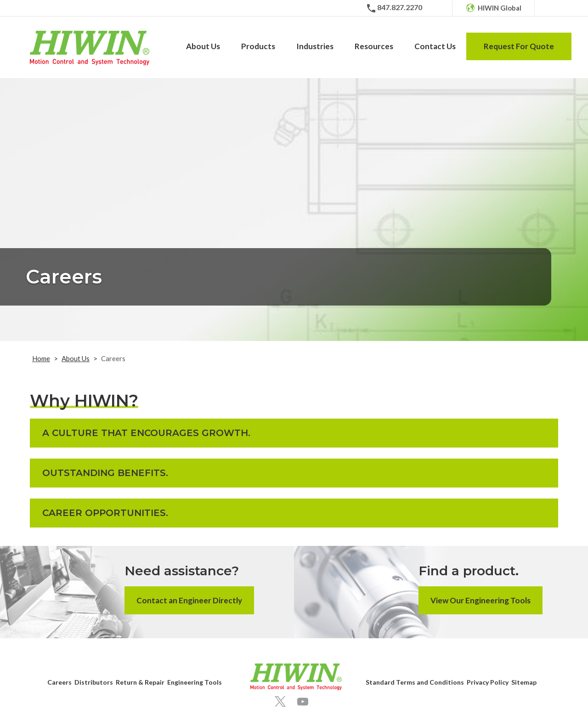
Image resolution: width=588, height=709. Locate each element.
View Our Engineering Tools (481, 600)
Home (41, 358)
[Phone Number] (394, 8)
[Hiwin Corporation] (90, 48)
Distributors (94, 682)
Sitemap (524, 682)
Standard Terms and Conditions (415, 682)
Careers (59, 682)
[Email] (433, 8)
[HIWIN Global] (493, 8)
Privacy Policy (488, 682)
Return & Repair (140, 682)
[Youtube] (303, 702)
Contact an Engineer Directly (189, 600)
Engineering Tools (195, 682)
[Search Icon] (552, 8)
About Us (76, 358)
